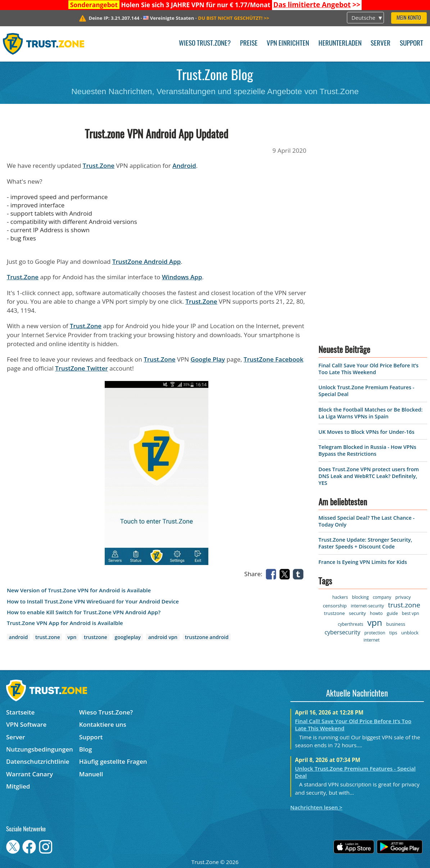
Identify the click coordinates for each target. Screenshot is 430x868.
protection (375, 633)
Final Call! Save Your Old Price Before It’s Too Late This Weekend (368, 369)
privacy (403, 597)
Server (381, 44)
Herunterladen (340, 44)
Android (184, 166)
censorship (335, 606)
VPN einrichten (288, 44)
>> (317, 5)
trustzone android (207, 637)
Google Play (208, 359)
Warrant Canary (30, 774)
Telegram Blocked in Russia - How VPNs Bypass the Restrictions (367, 450)
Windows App (182, 277)
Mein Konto (409, 18)
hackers (340, 597)
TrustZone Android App (146, 261)
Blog (86, 749)
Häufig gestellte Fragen (113, 761)
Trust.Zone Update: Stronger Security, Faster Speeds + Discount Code (365, 543)
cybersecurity (342, 632)
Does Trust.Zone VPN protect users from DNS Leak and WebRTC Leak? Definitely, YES (369, 476)
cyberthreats (351, 624)
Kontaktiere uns (103, 724)
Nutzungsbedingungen (40, 749)
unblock (410, 633)
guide (392, 613)
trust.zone (48, 637)
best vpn (411, 613)
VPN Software (26, 724)
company (382, 597)
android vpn (163, 637)
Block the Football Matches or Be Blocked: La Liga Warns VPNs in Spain (370, 413)
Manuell (91, 774)
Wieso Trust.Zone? (205, 44)
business (396, 624)
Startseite (20, 712)
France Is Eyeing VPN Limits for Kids (363, 562)
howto (376, 613)
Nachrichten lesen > (316, 807)
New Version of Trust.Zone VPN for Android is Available (79, 590)
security (357, 613)
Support (411, 44)
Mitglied (18, 786)
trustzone (96, 637)
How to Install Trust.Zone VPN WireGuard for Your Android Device (93, 601)
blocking (360, 597)
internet (372, 640)
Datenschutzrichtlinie (38, 761)
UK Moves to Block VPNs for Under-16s (366, 432)
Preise (249, 44)
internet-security (367, 606)
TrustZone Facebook (273, 359)
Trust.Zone (99, 166)
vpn (72, 637)
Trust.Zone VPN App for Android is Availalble (65, 623)
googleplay (128, 637)
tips (393, 633)
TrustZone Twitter (82, 368)
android (19, 637)
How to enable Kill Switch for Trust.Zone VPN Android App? (84, 612)
